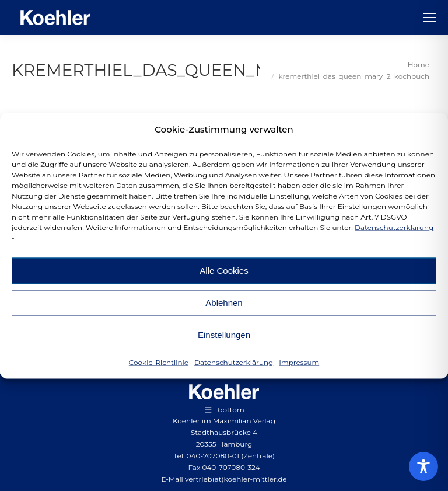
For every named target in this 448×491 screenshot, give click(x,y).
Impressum (299, 362)
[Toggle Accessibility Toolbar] (423, 466)
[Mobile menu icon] (429, 18)
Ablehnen (224, 303)
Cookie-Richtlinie (159, 362)
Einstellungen (224, 335)
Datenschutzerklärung (394, 227)
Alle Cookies (224, 271)
